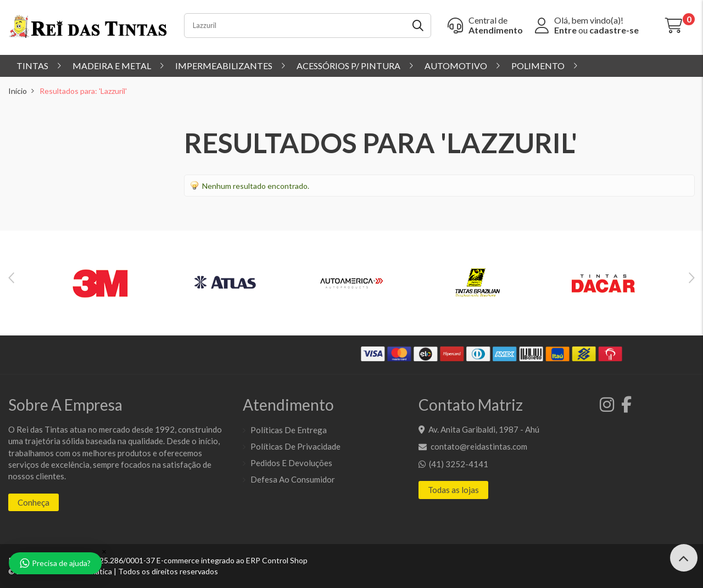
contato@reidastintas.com (479, 446)
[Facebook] (624, 407)
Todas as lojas (453, 490)
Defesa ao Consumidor (293, 479)
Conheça (34, 502)
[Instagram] (605, 407)
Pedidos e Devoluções (291, 463)
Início (18, 91)
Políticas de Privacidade (295, 446)
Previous (11, 278)
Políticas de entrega (289, 430)
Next (692, 278)
